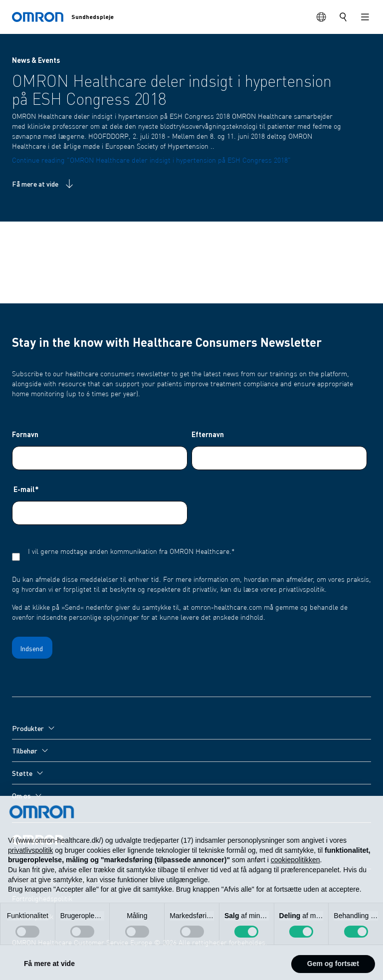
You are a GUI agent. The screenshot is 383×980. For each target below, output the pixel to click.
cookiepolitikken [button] (295, 879)
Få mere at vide (44, 184)
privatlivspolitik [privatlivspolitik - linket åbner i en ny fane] (30, 869)
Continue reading (151, 161)
